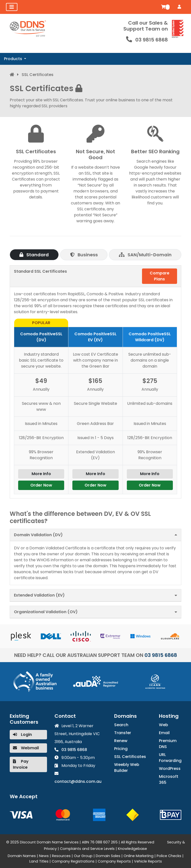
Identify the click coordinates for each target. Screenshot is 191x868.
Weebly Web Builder (127, 768)
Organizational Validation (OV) (46, 612)
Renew (121, 741)
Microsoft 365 (169, 779)
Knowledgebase (132, 849)
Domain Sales (108, 856)
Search (121, 725)
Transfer (123, 733)
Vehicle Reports (148, 861)
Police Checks (169, 856)
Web (164, 725)
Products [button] (14, 59)
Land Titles (39, 861)
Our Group (83, 856)
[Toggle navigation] (12, 7)
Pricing (121, 749)
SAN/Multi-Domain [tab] (145, 255)
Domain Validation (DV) (38, 535)
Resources (61, 856)
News (44, 856)
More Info (41, 474)
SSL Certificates (130, 757)
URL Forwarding (170, 758)
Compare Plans (160, 276)
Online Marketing (139, 856)
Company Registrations (73, 861)
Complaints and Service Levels (87, 849)
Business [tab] (84, 255)
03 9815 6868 (152, 40)
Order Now (41, 485)
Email (164, 733)
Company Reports (114, 861)
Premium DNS (168, 744)
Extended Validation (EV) (39, 595)
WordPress (170, 769)
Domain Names (22, 856)
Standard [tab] (34, 255)
